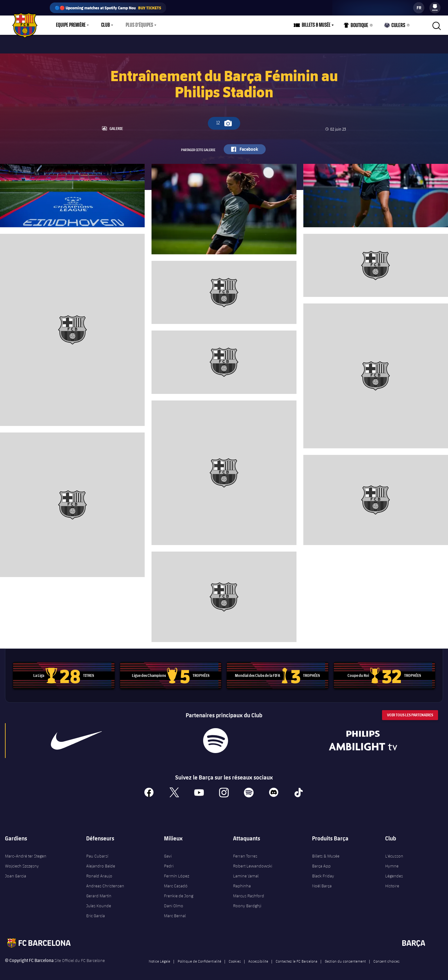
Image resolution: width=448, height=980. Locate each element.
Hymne (392, 862)
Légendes (394, 872)
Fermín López (177, 872)
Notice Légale (159, 958)
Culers (396, 27)
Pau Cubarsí (97, 853)
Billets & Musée (326, 853)
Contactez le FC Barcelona (296, 958)
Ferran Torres (245, 853)
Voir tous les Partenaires (410, 711)
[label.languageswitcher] (419, 8)
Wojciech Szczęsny (22, 862)
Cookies (235, 958)
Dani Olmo (174, 902)
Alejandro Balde (101, 862)
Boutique (358, 27)
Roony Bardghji (247, 902)
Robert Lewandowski (253, 862)
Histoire (392, 882)
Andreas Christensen (105, 882)
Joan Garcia (16, 872)
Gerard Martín (99, 892)
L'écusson (394, 853)
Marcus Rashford (249, 892)
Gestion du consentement (345, 958)
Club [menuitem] (105, 25)
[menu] (435, 8)
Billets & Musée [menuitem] (318, 25)
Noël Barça (322, 882)
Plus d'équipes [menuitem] (139, 25)
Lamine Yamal (246, 872)
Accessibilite (258, 958)
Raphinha (242, 882)
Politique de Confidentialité (199, 958)
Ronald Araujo (99, 872)
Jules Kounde (99, 902)
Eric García (96, 912)
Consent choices (386, 958)
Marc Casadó (176, 882)
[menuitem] (435, 6)
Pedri (169, 862)
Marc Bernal (175, 912)
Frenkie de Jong (179, 892)
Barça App (321, 862)
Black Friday (323, 872)
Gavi (168, 853)
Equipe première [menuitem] (71, 25)
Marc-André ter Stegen (26, 853)
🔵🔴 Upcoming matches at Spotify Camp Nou (108, 8)
